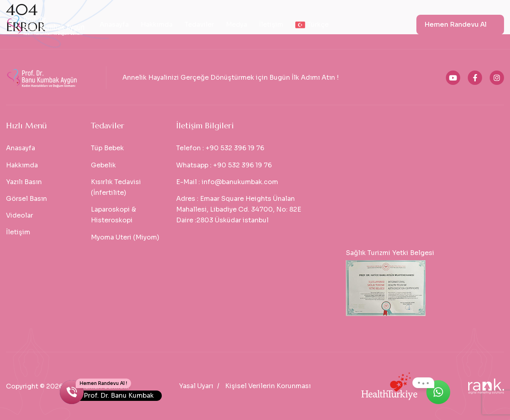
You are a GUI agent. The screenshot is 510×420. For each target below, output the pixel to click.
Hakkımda (157, 25)
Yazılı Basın (24, 182)
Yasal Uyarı (196, 386)
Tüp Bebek (107, 148)
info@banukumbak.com (240, 182)
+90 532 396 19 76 (235, 148)
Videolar (20, 215)
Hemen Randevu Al (455, 25)
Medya (236, 25)
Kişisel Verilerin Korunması (268, 386)
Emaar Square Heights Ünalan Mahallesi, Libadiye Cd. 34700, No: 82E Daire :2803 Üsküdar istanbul (239, 209)
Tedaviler (199, 25)
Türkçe (312, 25)
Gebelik (103, 165)
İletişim (271, 25)
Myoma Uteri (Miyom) (125, 237)
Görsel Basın (26, 199)
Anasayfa (114, 25)
